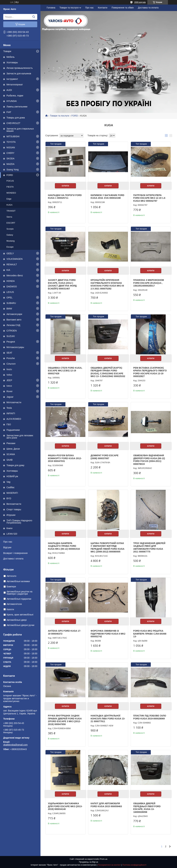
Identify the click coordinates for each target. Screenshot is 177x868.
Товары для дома (16, 118)
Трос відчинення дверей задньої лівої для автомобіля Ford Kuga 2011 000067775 (149, 547)
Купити (65, 186)
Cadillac (11, 487)
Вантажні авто (14, 320)
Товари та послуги (69, 8)
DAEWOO (12, 287)
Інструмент (12, 79)
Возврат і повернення (15, 553)
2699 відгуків (140, 2)
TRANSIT (11, 211)
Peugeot (11, 342)
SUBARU (11, 303)
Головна (51, 8)
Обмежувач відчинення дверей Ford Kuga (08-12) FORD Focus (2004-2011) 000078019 (149, 460)
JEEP (9, 380)
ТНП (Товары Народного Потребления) (19, 522)
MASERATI (12, 493)
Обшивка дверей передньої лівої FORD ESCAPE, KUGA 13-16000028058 (147, 808)
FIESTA (10, 187)
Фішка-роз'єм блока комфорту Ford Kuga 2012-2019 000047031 (65, 458)
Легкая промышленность (20, 68)
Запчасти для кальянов (19, 73)
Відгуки (7, 547)
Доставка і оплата (13, 559)
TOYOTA (11, 142)
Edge (9, 199)
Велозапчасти (14, 504)
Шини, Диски (13, 449)
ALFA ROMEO (14, 419)
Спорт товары (14, 509)
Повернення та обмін (123, 8)
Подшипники (13, 430)
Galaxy (10, 235)
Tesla (9, 408)
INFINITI (11, 413)
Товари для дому (15, 465)
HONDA (11, 281)
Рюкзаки (11, 443)
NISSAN (11, 147)
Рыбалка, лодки (15, 96)
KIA (8, 270)
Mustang (11, 241)
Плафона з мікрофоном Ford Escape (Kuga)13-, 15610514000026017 (149, 283)
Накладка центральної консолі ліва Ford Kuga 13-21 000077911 (108, 718)
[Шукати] (34, 17)
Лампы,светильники (17, 107)
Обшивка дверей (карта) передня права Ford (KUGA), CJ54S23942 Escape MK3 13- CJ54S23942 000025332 (108, 372)
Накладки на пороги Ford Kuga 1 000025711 (65, 197)
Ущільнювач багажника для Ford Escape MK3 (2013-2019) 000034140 (65, 806)
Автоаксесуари (14, 314)
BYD (9, 498)
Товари (7, 51)
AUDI (9, 90)
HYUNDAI (12, 101)
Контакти (103, 8)
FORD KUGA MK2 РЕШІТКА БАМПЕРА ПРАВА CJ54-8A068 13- (150, 634)
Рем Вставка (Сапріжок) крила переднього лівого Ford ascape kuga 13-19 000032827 (150, 372)
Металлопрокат (15, 85)
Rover (9, 391)
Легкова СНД (13, 325)
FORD (10, 175)
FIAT (9, 112)
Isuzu (9, 369)
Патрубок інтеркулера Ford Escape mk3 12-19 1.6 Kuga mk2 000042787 (149, 198)
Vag (8, 482)
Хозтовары (12, 62)
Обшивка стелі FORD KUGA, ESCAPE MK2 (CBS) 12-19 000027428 (65, 371)
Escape (10, 247)
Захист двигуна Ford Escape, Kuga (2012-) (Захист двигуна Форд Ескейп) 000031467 (62, 284)
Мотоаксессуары (15, 347)
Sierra (9, 217)
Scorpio (10, 229)
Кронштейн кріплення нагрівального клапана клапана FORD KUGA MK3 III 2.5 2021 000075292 (107, 284)
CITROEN (12, 331)
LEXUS (10, 292)
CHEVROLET (13, 123)
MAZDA (10, 164)
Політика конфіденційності (134, 865)
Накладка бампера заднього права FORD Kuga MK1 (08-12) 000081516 (64, 546)
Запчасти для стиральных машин (20, 130)
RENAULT (12, 264)
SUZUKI (11, 336)
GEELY (10, 253)
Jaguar (10, 397)
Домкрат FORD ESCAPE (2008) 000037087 (105, 457)
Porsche (11, 358)
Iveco (9, 386)
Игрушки (11, 515)
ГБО (9, 424)
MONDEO (11, 193)
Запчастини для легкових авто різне (20, 437)
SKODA (10, 159)
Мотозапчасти (14, 402)
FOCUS (10, 181)
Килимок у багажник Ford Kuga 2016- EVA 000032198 (108, 197)
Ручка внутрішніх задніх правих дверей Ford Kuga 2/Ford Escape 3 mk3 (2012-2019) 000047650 (65, 720)
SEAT (9, 353)
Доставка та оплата (148, 8)
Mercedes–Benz (15, 275)
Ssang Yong (13, 170)
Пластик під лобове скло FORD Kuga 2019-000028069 (150, 717)
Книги (9, 528)
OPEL (9, 298)
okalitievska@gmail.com (15, 745)
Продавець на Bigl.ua (88, 862)
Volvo (9, 375)
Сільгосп (11, 364)
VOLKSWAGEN (14, 259)
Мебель (11, 57)
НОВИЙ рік (12, 476)
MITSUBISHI (13, 136)
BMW (9, 309)
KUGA (9, 205)
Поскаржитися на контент (109, 865)
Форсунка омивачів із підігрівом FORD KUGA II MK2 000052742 (108, 634)
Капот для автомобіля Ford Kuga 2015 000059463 (106, 805)
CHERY (10, 153)
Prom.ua (104, 859)
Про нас (8, 542)
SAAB (9, 460)
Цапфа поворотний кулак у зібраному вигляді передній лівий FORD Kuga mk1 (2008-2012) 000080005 (108, 547)
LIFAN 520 (12, 534)
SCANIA (11, 454)
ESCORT (11, 223)
